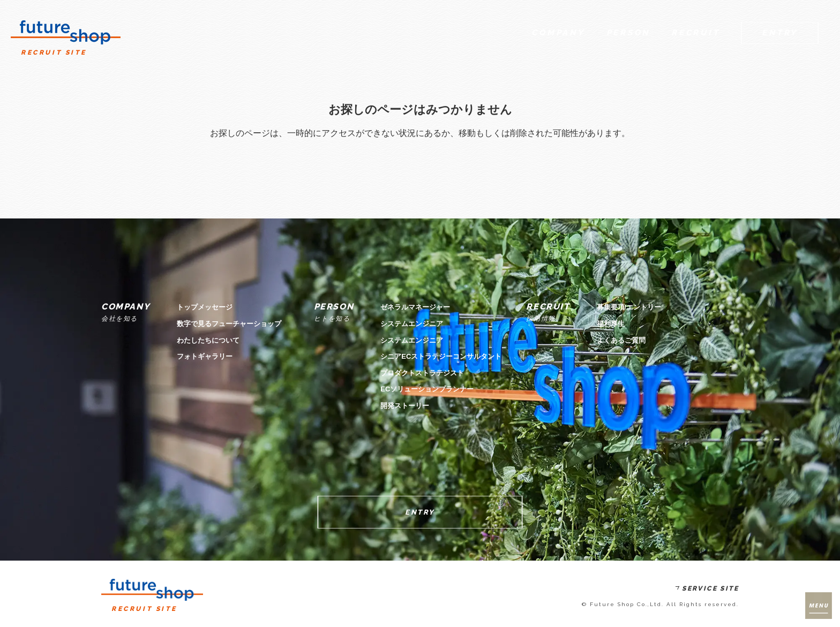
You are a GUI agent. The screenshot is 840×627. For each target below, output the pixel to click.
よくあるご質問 (621, 340)
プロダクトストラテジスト (422, 373)
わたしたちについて (208, 340)
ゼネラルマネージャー (415, 307)
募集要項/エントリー (629, 307)
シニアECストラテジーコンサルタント (441, 356)
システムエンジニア (412, 324)
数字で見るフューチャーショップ (229, 324)
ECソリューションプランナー (427, 389)
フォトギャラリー (205, 356)
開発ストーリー (405, 406)
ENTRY (420, 512)
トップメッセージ (205, 307)
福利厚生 (611, 324)
